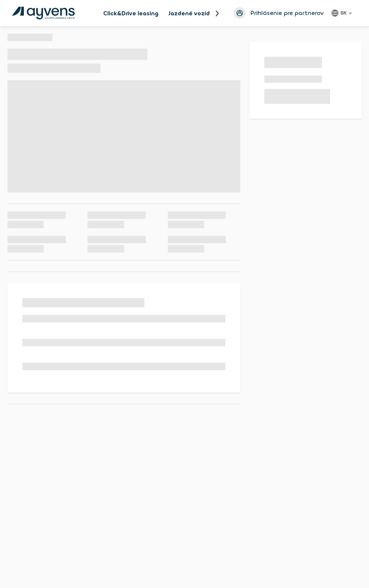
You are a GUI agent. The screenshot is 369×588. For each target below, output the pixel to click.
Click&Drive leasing (131, 13)
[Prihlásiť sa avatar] (240, 13)
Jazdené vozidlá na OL (201, 13)
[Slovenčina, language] (343, 13)
